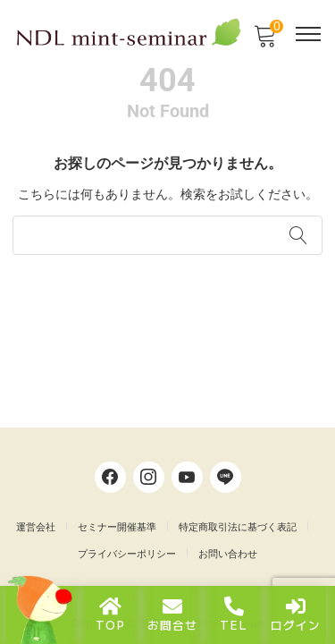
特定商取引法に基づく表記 (238, 527)
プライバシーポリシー (127, 554)
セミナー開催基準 (117, 527)
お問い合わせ (228, 554)
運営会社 (36, 527)
